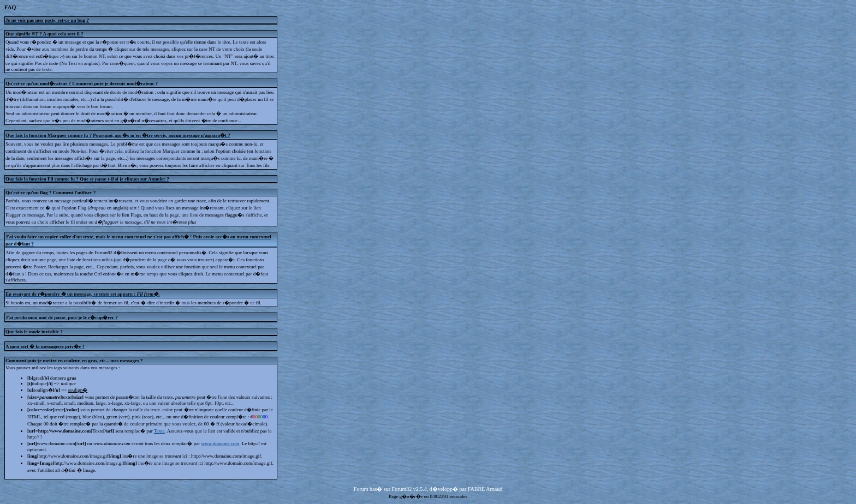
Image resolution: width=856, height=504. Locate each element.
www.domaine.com (220, 443)
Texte (159, 431)
